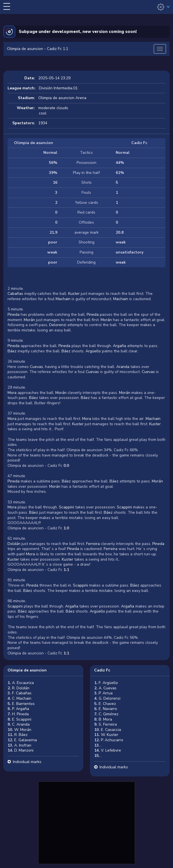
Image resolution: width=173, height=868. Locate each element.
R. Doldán (21, 688)
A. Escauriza (23, 683)
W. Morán (23, 730)
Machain (63, 299)
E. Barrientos (23, 704)
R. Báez (21, 735)
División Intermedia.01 (58, 88)
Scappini (67, 507)
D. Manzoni (24, 750)
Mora (12, 393)
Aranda (123, 367)
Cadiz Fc (102, 670)
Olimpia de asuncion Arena (62, 98)
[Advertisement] (87, 822)
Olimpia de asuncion (27, 670)
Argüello (93, 351)
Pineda (14, 315)
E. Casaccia (111, 730)
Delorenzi (58, 325)
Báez (12, 351)
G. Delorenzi (110, 698)
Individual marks (27, 762)
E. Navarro (108, 709)
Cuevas (36, 367)
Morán (29, 320)
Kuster (74, 294)
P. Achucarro (112, 740)
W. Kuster (110, 735)
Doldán (14, 544)
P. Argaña (21, 709)
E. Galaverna (26, 740)
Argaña (119, 346)
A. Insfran (23, 745)
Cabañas (15, 294)
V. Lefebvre (111, 750)
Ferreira (93, 544)
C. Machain (22, 698)
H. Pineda (20, 714)
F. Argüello (108, 683)
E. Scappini (22, 719)
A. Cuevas (108, 688)
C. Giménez (109, 714)
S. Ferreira (108, 724)
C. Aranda (21, 724)
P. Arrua (106, 693)
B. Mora (105, 719)
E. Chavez (107, 704)
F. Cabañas (22, 693)
